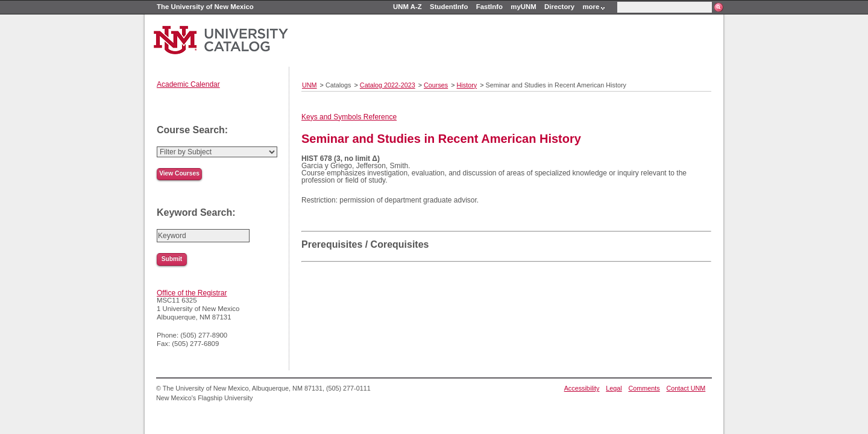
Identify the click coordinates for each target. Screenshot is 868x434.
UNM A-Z (407, 7)
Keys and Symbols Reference (349, 117)
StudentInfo (449, 7)
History (467, 85)
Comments (644, 388)
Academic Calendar (188, 84)
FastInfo (489, 7)
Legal (614, 388)
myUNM (523, 7)
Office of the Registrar (192, 293)
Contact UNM (686, 388)
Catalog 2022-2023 (388, 85)
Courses (436, 85)
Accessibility (582, 388)
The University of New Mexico (205, 7)
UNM (310, 85)
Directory (559, 7)
